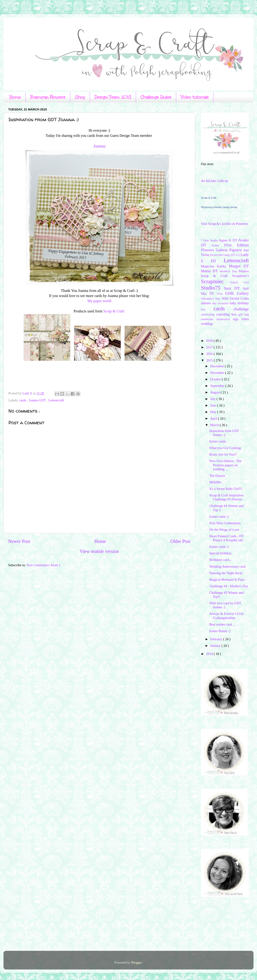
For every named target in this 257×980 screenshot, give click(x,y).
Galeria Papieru (230, 250)
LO (238, 255)
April (214, 418)
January (216, 646)
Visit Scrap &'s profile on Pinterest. (225, 224)
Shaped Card (239, 282)
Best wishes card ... (222, 624)
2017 (210, 347)
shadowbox (225, 319)
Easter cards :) (219, 517)
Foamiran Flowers (48, 97)
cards (23, 400)
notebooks (209, 319)
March (215, 425)
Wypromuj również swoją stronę (219, 207)
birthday (243, 303)
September (218, 386)
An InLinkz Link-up (215, 181)
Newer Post (19, 541)
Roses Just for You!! (223, 454)
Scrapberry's (241, 276)
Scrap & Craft (209, 198)
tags (237, 319)
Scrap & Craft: (114, 311)
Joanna (99, 146)
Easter (218, 245)
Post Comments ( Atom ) (43, 565)
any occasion (221, 303)
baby (234, 303)
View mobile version (99, 551)
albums (207, 303)
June (214, 405)
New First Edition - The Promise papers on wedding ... (225, 465)
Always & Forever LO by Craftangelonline (227, 616)
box (207, 309)
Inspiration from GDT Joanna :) (224, 433)
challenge (241, 309)
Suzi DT (233, 288)
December (218, 366)
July (214, 399)
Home (15, 97)
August (216, 392)
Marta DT (210, 271)
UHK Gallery (237, 293)
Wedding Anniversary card (227, 566)
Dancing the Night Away (226, 573)
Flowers (208, 250)
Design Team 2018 (113, 97)
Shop (80, 97)
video (245, 319)
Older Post (180, 541)
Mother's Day (229, 271)
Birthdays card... (220, 560)
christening (209, 314)
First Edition (237, 245)
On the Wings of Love (224, 530)
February (217, 639)
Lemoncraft (56, 400)
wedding (207, 324)
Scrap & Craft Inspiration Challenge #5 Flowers (227, 497)
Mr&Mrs (215, 482)
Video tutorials (195, 97)
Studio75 (212, 288)
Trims (221, 294)
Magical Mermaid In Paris (227, 580)
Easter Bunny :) (220, 631)
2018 (210, 341)
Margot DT (239, 266)
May (214, 412)
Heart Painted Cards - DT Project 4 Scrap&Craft (227, 538)
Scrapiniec (215, 281)
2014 (210, 654)
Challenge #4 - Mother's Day (229, 586)
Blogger (136, 962)
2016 (210, 354)
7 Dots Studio (210, 240)
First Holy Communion (225, 523)
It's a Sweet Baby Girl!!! (226, 489)
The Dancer (217, 476)
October (216, 379)
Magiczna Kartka (215, 266)
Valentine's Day (211, 299)
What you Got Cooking (225, 448)
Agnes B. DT (228, 240)
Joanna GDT (38, 400)
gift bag (244, 314)
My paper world (99, 301)
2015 (210, 360)
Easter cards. (218, 441)
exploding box (227, 314)
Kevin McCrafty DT (223, 255)
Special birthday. (221, 553)
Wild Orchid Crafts (235, 298)
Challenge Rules (156, 97)
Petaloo (244, 271)
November (218, 373)
